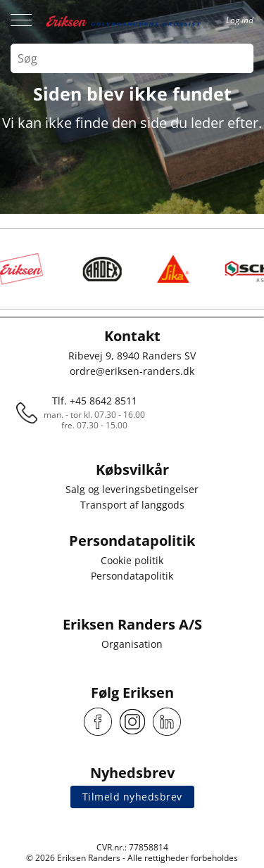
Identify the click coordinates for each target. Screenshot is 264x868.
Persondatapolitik (132, 576)
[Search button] (239, 58)
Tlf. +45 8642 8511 (95, 401)
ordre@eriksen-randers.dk (132, 371)
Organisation (132, 644)
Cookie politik (132, 560)
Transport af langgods (132, 505)
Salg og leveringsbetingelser (132, 489)
